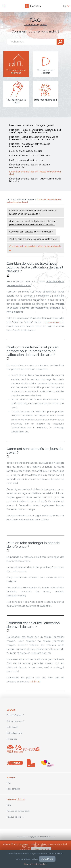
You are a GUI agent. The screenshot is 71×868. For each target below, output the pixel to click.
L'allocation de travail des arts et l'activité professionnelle (29, 166)
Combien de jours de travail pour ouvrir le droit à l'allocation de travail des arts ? (33, 212)
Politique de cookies (16, 817)
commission (53, 322)
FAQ (8, 783)
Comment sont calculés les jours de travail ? (31, 232)
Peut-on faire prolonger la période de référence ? (33, 239)
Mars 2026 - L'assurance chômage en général (32, 125)
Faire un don (12, 739)
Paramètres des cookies (36, 864)
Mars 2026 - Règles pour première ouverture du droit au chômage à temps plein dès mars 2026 (35, 131)
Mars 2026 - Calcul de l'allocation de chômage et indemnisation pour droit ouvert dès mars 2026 (33, 138)
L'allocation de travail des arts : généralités (30, 156)
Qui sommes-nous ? (16, 721)
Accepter (47, 859)
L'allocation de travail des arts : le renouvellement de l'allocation (35, 180)
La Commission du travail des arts (26, 160)
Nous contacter (13, 789)
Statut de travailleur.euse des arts (26, 151)
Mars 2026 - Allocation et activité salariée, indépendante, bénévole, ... (30, 145)
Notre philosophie (15, 733)
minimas (35, 682)
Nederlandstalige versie (35, 25)
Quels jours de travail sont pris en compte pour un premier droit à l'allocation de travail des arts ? (34, 223)
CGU (9, 805)
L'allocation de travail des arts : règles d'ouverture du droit (35, 173)
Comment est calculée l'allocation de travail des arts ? (35, 248)
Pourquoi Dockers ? (15, 715)
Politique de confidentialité (18, 811)
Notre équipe (12, 727)
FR (65, 6)
